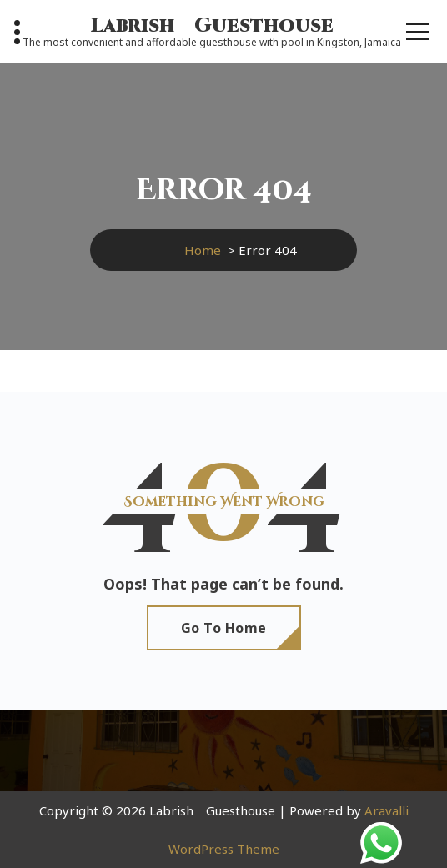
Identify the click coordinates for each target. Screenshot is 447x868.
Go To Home (224, 628)
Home (203, 250)
